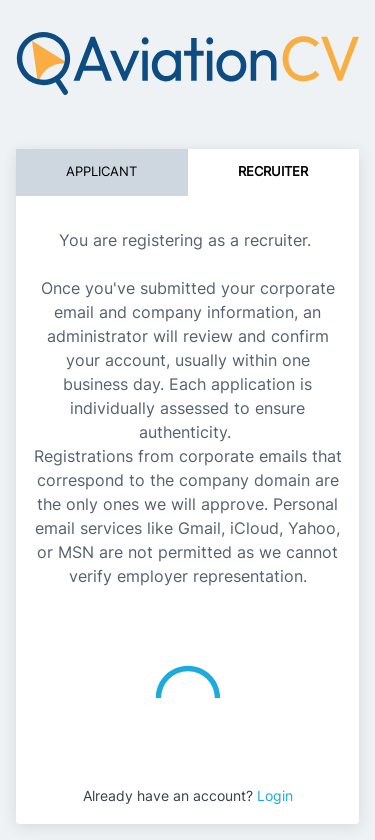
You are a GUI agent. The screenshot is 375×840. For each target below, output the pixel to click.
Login (275, 795)
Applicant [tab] (101, 171)
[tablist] (187, 172)
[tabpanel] (187, 400)
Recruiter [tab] (273, 171)
